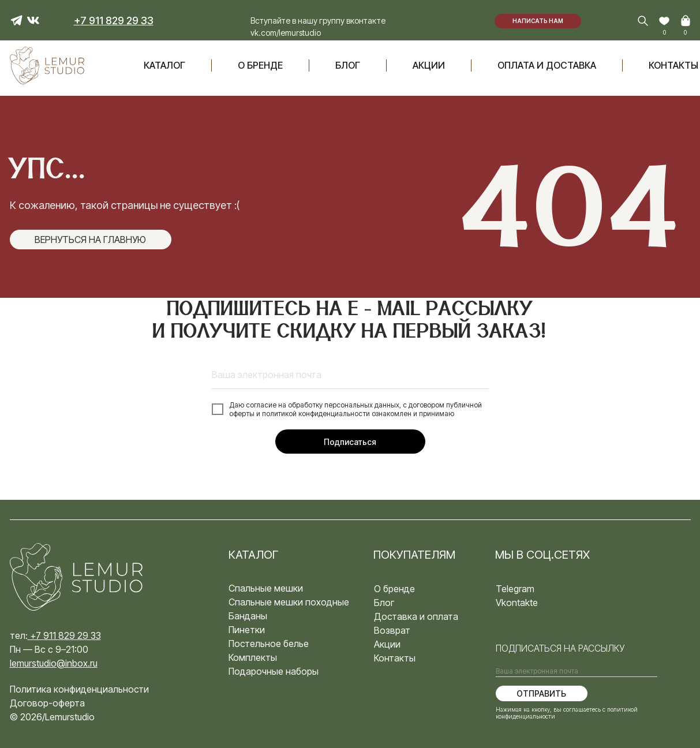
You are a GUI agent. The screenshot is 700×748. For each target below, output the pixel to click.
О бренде (260, 65)
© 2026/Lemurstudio (52, 717)
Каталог (164, 65)
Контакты (673, 65)
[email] (350, 375)
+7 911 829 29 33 (65, 635)
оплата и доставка (547, 65)
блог (348, 65)
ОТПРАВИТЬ (541, 693)
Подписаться (350, 442)
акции (429, 65)
